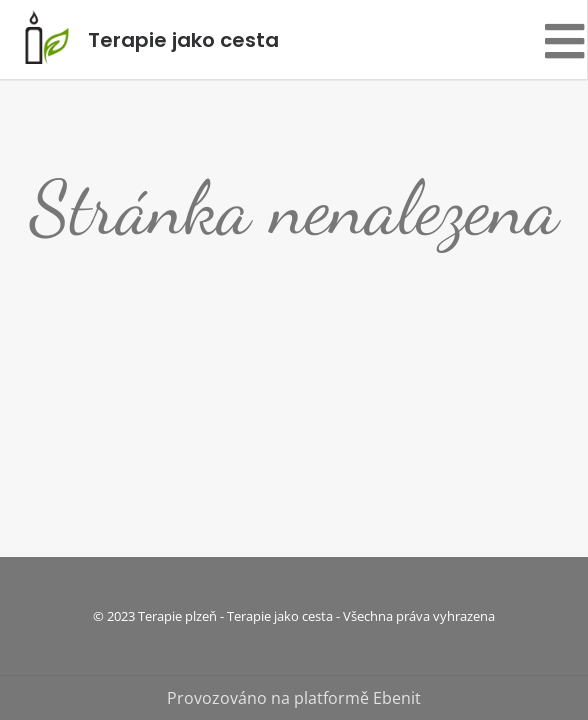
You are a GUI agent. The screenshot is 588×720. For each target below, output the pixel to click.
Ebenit (397, 698)
